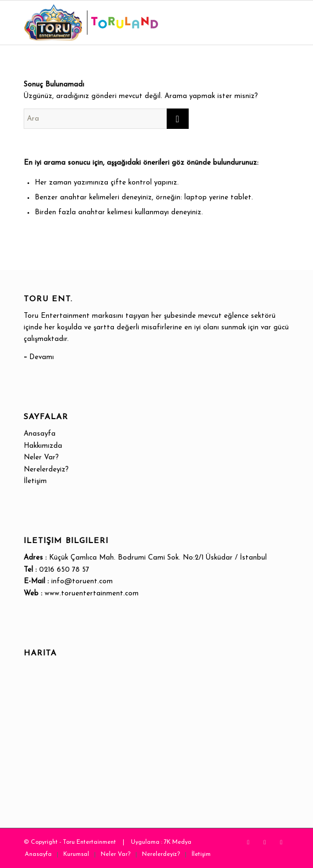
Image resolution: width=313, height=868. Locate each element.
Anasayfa (40, 434)
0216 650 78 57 (64, 570)
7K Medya (178, 842)
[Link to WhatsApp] (281, 842)
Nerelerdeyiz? (46, 470)
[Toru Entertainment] (130, 23)
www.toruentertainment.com (92, 593)
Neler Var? (41, 457)
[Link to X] (248, 842)
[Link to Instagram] (265, 842)
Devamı (42, 357)
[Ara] (106, 119)
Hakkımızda (43, 446)
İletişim (35, 481)
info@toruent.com (82, 581)
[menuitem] (38, 855)
